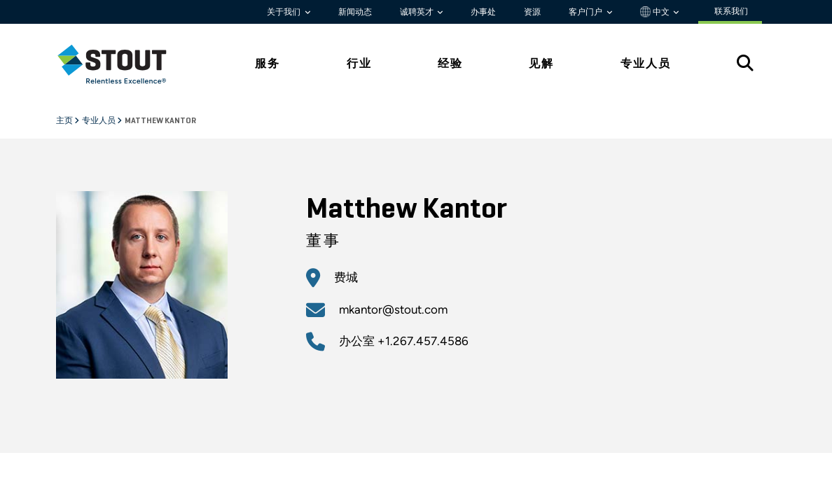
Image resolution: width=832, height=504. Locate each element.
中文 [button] (656, 12)
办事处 (483, 12)
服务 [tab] (268, 63)
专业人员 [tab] (646, 63)
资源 (532, 12)
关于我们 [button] (285, 12)
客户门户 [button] (587, 12)
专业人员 (99, 121)
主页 (65, 121)
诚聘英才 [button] (418, 12)
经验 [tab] (450, 63)
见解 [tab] (541, 63)
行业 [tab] (359, 63)
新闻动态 (355, 12)
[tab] (123, 64)
